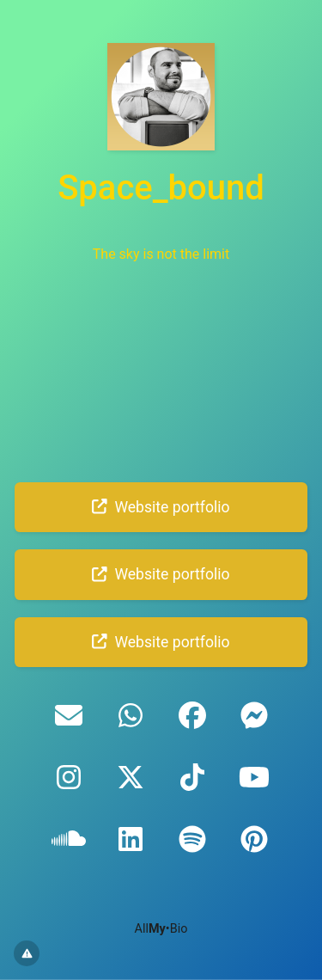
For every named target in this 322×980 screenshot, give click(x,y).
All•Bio (161, 929)
